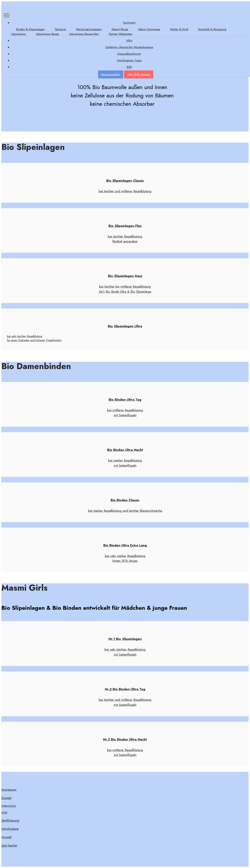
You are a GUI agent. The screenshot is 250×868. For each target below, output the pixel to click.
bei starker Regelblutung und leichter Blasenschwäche (125, 511)
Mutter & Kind (179, 29)
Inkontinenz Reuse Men (84, 34)
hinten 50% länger (125, 561)
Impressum (9, 790)
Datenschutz (9, 806)
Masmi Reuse (120, 29)
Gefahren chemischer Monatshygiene (129, 47)
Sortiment (129, 23)
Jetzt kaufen (9, 845)
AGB (4, 813)
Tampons (60, 29)
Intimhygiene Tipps (129, 60)
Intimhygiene (10, 829)
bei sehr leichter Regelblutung (25, 336)
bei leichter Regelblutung (125, 236)
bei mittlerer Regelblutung (125, 410)
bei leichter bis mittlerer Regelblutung (125, 286)
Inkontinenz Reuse (48, 34)
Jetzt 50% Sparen (139, 74)
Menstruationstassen (89, 29)
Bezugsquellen (111, 74)
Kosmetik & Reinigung (212, 29)
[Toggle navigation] (7, 15)
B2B (129, 67)
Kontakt (6, 798)
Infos (129, 41)
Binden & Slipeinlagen (30, 29)
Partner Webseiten (121, 34)
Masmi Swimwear (149, 29)
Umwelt (6, 837)
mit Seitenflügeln (125, 415)
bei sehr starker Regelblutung (125, 556)
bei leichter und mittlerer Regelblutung (125, 191)
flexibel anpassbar (125, 241)
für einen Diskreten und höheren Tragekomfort (34, 340)
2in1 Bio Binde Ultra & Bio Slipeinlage (125, 291)
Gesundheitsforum (129, 54)
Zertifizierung (10, 820)
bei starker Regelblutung (125, 460)
